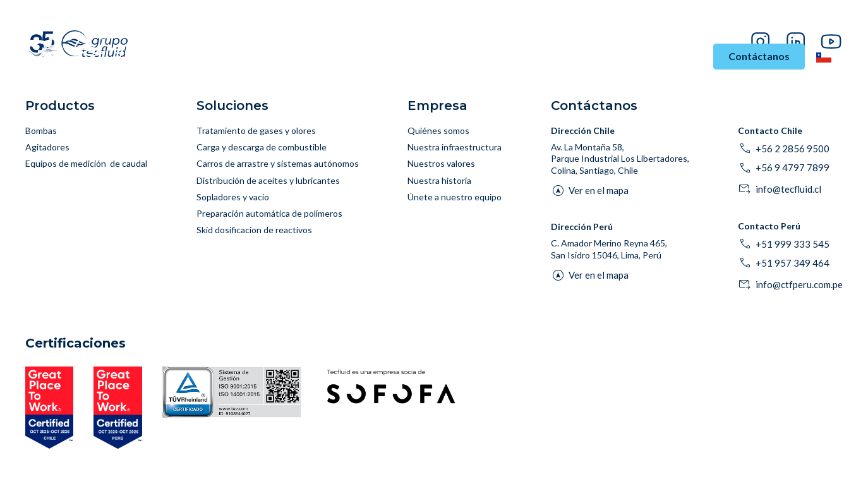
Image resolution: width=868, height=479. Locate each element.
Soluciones (325, 57)
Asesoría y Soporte (489, 57)
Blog (718, 22)
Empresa (675, 57)
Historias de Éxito (594, 57)
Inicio (197, 57)
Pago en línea (818, 22)
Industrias (250, 57)
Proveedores (760, 22)
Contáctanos (759, 56)
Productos (393, 57)
